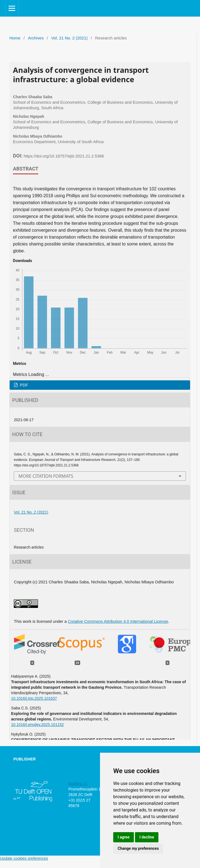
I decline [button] (147, 837)
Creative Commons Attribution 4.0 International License (118, 621)
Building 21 (78, 784)
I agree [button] (124, 837)
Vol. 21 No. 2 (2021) (69, 38)
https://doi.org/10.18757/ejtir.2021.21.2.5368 (64, 156)
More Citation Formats (46, 476)
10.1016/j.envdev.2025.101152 (37, 725)
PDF (23, 385)
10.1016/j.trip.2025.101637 (34, 698)
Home (15, 38)
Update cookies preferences (24, 858)
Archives (36, 38)
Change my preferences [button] (138, 848)
